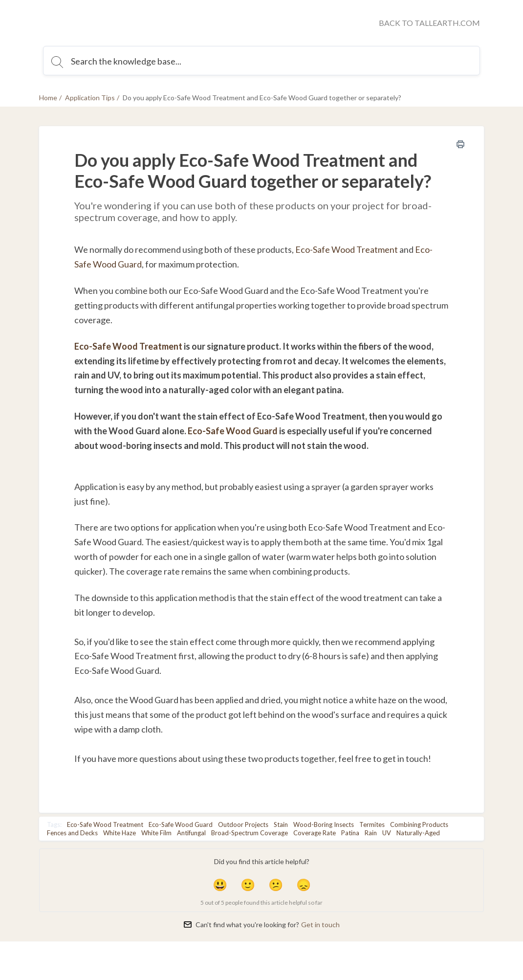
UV (387, 833)
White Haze (120, 833)
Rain (371, 833)
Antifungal (191, 833)
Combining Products (419, 824)
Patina (350, 833)
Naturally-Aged (418, 833)
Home (48, 98)
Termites (372, 824)
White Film (156, 833)
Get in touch (320, 924)
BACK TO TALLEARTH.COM (429, 23)
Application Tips (90, 98)
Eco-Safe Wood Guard (233, 431)
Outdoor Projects (243, 824)
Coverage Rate (315, 833)
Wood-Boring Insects (324, 824)
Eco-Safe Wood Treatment (347, 249)
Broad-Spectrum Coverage (250, 833)
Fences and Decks (72, 833)
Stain (281, 824)
